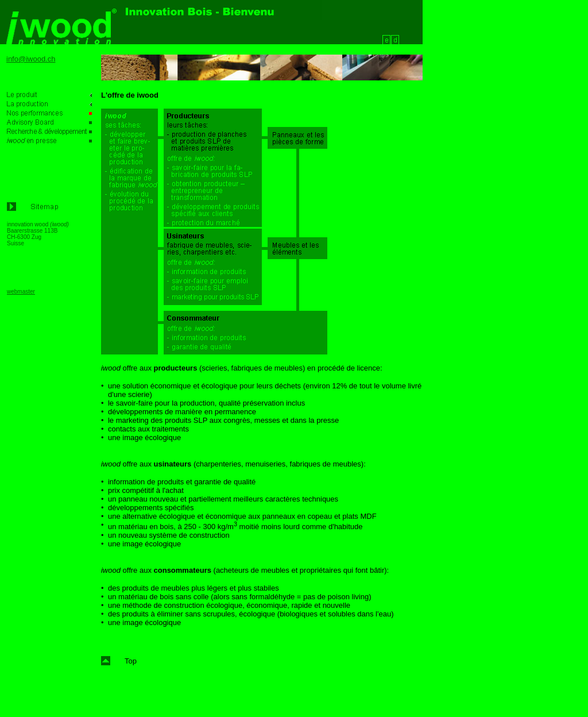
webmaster (21, 292)
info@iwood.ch (31, 59)
